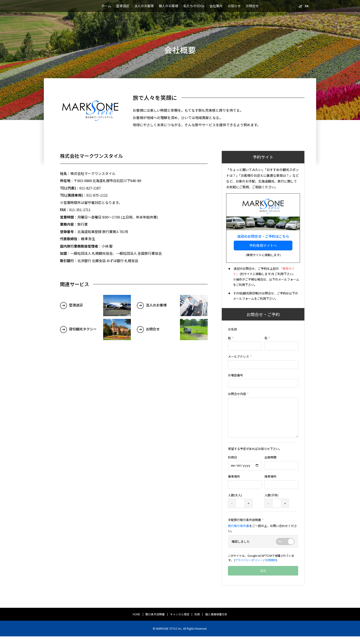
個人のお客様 (168, 6)
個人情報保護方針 (216, 622)
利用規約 (271, 568)
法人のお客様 (144, 6)
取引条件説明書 (155, 622)
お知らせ (234, 6)
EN (307, 6)
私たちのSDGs (194, 6)
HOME (136, 622)
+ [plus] (249, 511)
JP (300, 6)
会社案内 (216, 6)
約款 (197, 622)
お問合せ (252, 6)
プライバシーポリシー (249, 568)
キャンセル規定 (180, 622)
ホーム (106, 6)
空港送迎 (123, 6)
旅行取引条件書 (238, 533)
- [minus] (232, 511)
